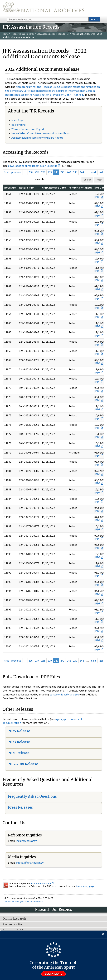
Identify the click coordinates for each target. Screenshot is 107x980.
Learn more (53, 974)
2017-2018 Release (23, 764)
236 (31, 172)
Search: (40, 179)
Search (94, 19)
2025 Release (19, 731)
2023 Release (19, 742)
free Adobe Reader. (43, 883)
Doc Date (100, 188)
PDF (98, 197)
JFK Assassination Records (51, 34)
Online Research (14, 919)
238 (43, 172)
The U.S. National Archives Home (43, 8)
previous (16, 172)
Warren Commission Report (28, 129)
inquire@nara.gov (26, 841)
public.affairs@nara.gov (30, 863)
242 (69, 172)
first (6, 172)
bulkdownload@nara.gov (64, 694)
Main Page (17, 120)
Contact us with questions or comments (23, 902)
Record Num (27, 188)
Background (18, 125)
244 (82, 172)
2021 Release (19, 753)
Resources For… (13, 925)
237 (37, 172)
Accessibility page (85, 886)
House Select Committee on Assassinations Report (42, 133)
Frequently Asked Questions (32, 796)
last (101, 172)
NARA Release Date (54, 188)
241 (62, 172)
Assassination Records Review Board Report (37, 138)
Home (6, 34)
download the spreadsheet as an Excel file (33, 166)
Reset (99, 180)
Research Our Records (23, 34)
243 (75, 172)
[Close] (103, 934)
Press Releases (20, 807)
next (94, 172)
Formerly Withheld (80, 188)
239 (50, 172)
